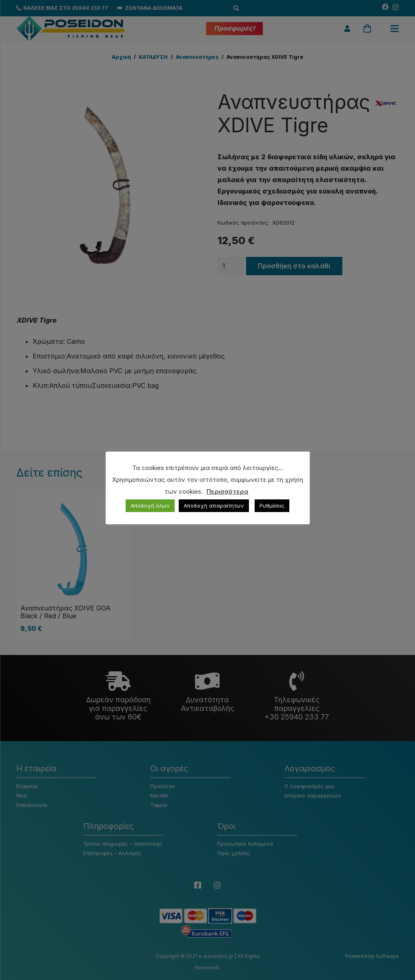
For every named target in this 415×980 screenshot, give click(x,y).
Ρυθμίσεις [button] (272, 506)
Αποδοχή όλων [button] (150, 506)
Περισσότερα (227, 491)
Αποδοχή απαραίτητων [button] (214, 506)
